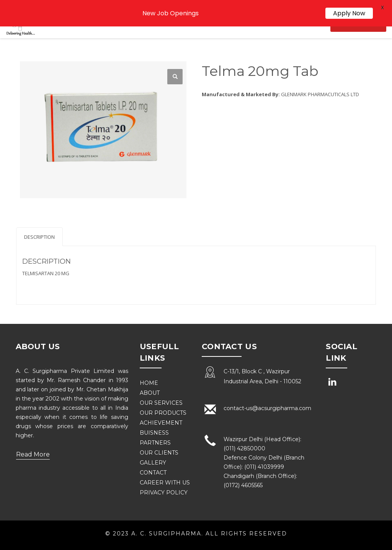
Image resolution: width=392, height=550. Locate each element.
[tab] (39, 237)
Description (39, 237)
